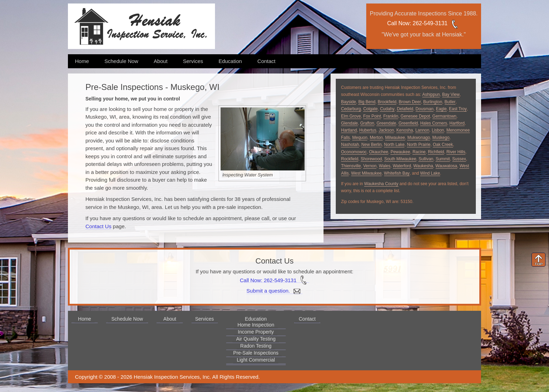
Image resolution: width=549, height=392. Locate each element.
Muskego (441, 138)
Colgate (370, 109)
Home (82, 61)
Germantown (444, 116)
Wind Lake (430, 173)
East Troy (458, 109)
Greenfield (408, 123)
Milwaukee (395, 138)
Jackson (386, 130)
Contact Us (98, 226)
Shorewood (371, 159)
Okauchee (379, 152)
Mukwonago (419, 138)
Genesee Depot (415, 116)
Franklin (391, 116)
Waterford (402, 166)
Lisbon (438, 130)
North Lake (394, 145)
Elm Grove (351, 116)
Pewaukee (400, 152)
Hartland (349, 130)
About (161, 61)
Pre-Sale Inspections (256, 353)
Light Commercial (256, 360)
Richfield (436, 152)
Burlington (433, 102)
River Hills (456, 152)
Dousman (425, 109)
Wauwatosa (446, 166)
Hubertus (368, 130)
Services (193, 61)
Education (230, 61)
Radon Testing (256, 346)
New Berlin (371, 145)
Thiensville (351, 166)
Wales (385, 166)
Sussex (459, 159)
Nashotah (350, 145)
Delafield (405, 109)
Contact (266, 61)
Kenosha (405, 130)
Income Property (256, 332)
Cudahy (387, 109)
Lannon (422, 130)
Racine (419, 152)
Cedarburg (351, 109)
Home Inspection (256, 325)
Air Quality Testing (256, 339)
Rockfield (350, 159)
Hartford (457, 123)
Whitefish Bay (397, 173)
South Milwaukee (400, 159)
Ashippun (431, 94)
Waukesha (423, 166)
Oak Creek (443, 145)
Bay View (451, 94)
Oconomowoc (354, 152)
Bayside (349, 102)
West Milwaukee (366, 173)
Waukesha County (381, 184)
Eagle (441, 109)
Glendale (349, 123)
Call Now (398, 23)
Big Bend (367, 102)
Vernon (370, 166)
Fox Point (372, 116)
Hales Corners (434, 123)
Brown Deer (410, 102)
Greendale (386, 123)
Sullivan (426, 159)
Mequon (360, 138)
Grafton (367, 123)
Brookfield (387, 102)
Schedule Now (121, 61)
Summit (443, 159)
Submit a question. (274, 291)
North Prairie (419, 145)
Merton (376, 138)
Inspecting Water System (248, 175)
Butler (450, 102)
